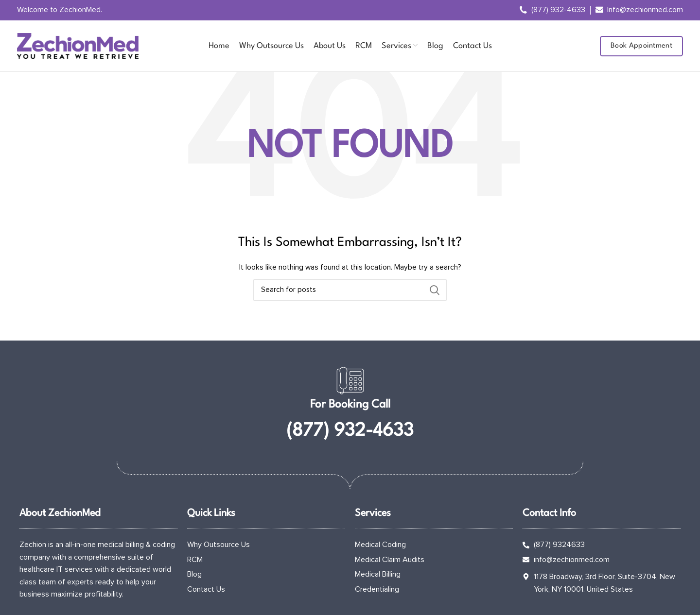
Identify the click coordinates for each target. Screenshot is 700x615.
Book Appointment (641, 46)
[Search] (350, 290)
